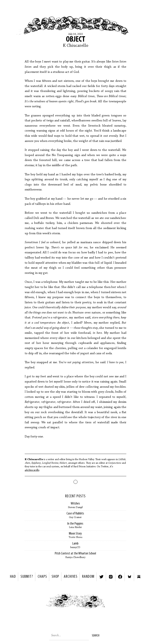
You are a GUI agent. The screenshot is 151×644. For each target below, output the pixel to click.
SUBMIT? (27, 577)
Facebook (120, 577)
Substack (139, 577)
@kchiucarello (32, 470)
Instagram (111, 577)
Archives (71, 577)
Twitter (101, 577)
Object (76, 40)
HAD (13, 577)
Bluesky (129, 577)
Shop (55, 577)
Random (88, 577)
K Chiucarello (76, 46)
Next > (113, 603)
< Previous (38, 603)
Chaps (42, 577)
